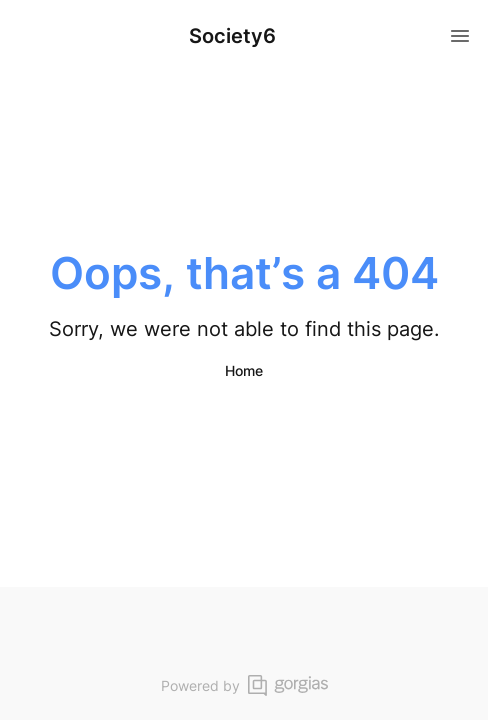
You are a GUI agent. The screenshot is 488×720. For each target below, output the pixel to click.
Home (244, 370)
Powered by (244, 685)
